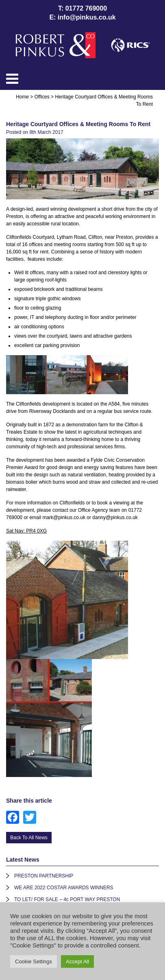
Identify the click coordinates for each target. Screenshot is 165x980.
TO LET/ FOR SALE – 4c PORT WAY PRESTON (67, 899)
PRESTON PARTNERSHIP (44, 876)
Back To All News (29, 838)
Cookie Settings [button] (34, 961)
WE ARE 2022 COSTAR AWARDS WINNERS (64, 888)
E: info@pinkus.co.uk (82, 17)
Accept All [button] (77, 961)
